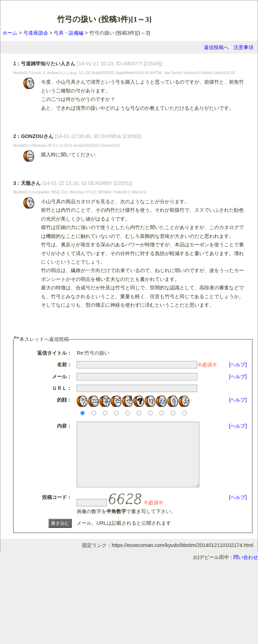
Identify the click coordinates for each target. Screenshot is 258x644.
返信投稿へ (216, 47)
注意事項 (244, 47)
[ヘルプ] (238, 365)
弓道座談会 (36, 33)
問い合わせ (246, 570)
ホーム (10, 33)
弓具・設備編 (69, 33)
